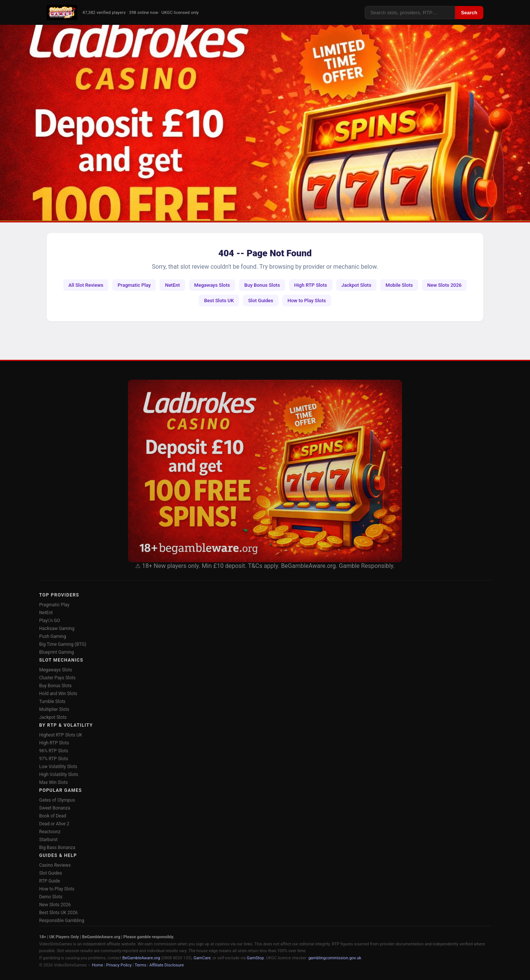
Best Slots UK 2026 (58, 913)
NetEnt (172, 285)
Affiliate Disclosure (167, 965)
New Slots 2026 (444, 285)
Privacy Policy (119, 965)
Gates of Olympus (57, 800)
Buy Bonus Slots (262, 285)
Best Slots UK (219, 301)
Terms (141, 965)
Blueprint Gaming (56, 652)
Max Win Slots (53, 782)
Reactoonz (50, 832)
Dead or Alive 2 (54, 824)
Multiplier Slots (54, 709)
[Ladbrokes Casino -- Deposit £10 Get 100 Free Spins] (265, 123)
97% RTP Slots (54, 759)
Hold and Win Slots (58, 694)
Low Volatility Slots (58, 767)
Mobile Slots (399, 285)
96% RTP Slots (54, 751)
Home (97, 965)
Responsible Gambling (62, 921)
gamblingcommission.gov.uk (335, 958)
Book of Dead (53, 816)
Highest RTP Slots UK (61, 735)
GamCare (202, 958)
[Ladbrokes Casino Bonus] (265, 471)
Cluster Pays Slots (57, 678)
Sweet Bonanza (55, 808)
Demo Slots (51, 897)
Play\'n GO (50, 621)
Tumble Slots (52, 702)
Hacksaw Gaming (57, 628)
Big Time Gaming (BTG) (63, 644)
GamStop (255, 958)
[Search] (410, 13)
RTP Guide (49, 881)
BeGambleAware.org (141, 958)
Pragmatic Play (134, 285)
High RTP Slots (311, 285)
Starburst (48, 840)
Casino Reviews (55, 865)
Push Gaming (53, 636)
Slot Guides (261, 301)
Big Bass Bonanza (57, 848)
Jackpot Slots (356, 285)
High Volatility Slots (59, 775)
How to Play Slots (307, 301)
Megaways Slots (212, 285)
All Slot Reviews (86, 285)
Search (469, 13)
